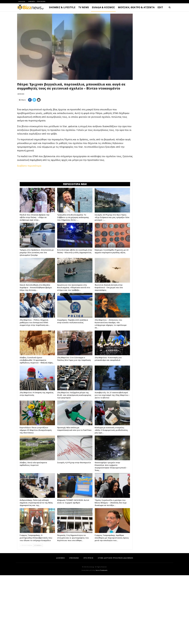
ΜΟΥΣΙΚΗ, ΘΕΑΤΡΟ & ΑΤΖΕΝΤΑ (136, 7)
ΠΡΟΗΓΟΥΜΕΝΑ (26, 545)
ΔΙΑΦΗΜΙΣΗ (32, 1)
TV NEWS (84, 7)
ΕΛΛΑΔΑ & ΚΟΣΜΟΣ (103, 7)
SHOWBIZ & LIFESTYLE (62, 7)
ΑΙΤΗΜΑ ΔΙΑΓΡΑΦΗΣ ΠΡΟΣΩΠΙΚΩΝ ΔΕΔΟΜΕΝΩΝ (115, 558)
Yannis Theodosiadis (102, 570)
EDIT (160, 7)
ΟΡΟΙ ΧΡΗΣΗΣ (88, 558)
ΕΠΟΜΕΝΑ (38, 545)
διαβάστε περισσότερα (29, 166)
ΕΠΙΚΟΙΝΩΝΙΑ (41, 1)
